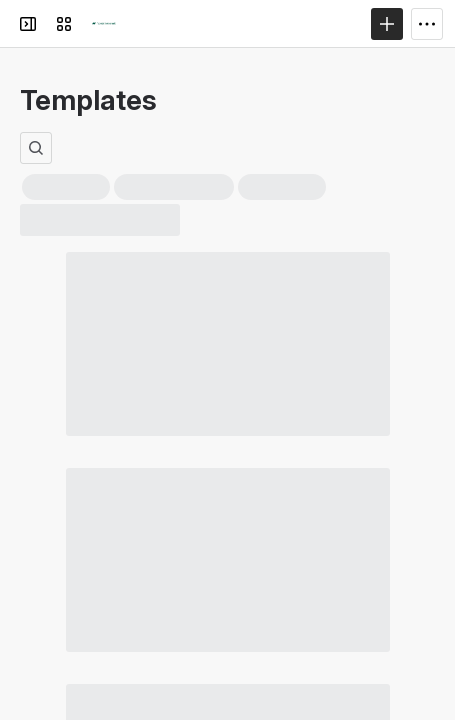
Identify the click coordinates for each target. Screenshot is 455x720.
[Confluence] (104, 24)
